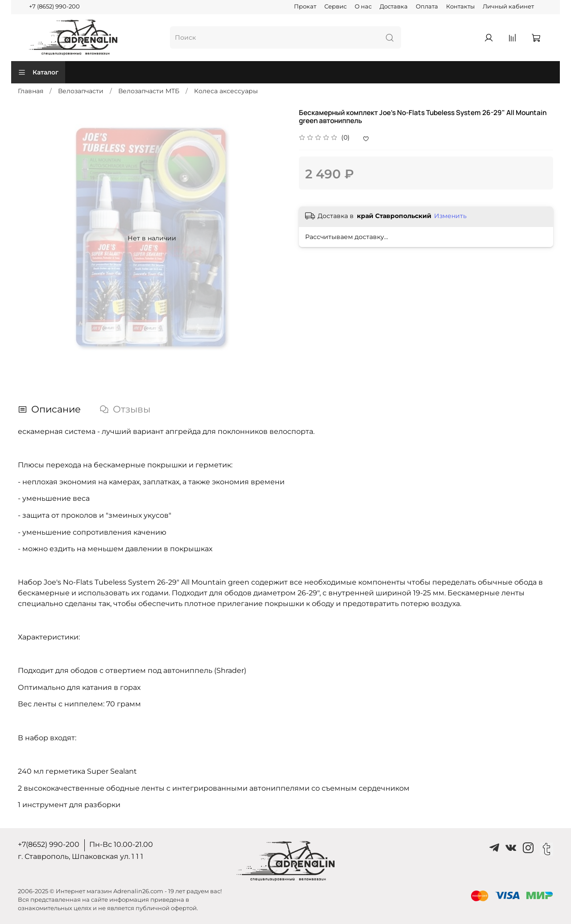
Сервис (335, 6)
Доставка (394, 6)
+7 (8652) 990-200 (54, 6)
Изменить (450, 216)
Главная (31, 91)
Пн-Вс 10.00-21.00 (121, 844)
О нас (363, 6)
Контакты (460, 6)
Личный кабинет (508, 6)
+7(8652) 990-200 (49, 844)
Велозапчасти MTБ (149, 91)
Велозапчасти (81, 91)
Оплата (427, 6)
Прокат (305, 6)
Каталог (38, 72)
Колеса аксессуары (226, 91)
